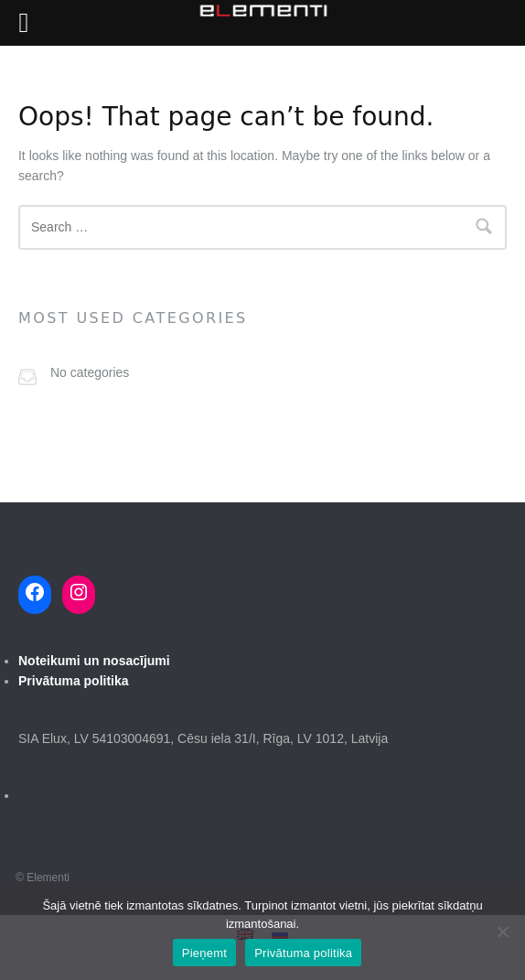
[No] (502, 932)
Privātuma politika (303, 953)
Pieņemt (204, 953)
